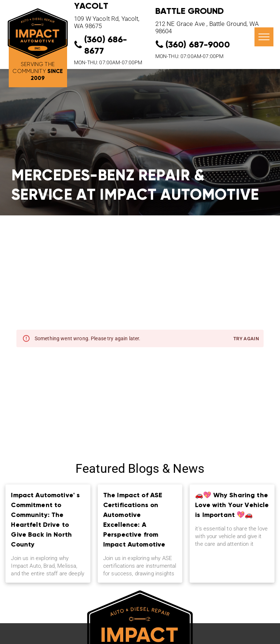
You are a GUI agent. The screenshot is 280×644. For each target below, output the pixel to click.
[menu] (264, 37)
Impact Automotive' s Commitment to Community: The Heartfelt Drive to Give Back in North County (45, 520)
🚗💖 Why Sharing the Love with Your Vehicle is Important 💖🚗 (232, 505)
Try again (246, 339)
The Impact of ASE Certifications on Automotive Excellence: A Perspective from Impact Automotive (134, 520)
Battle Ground (190, 11)
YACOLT (91, 6)
